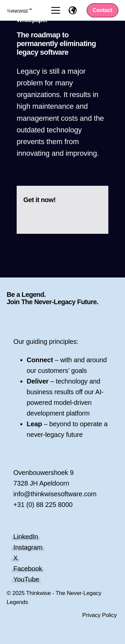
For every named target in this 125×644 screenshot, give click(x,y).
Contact (103, 10)
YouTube (26, 579)
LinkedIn (26, 537)
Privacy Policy (100, 615)
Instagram (28, 547)
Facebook (28, 569)
